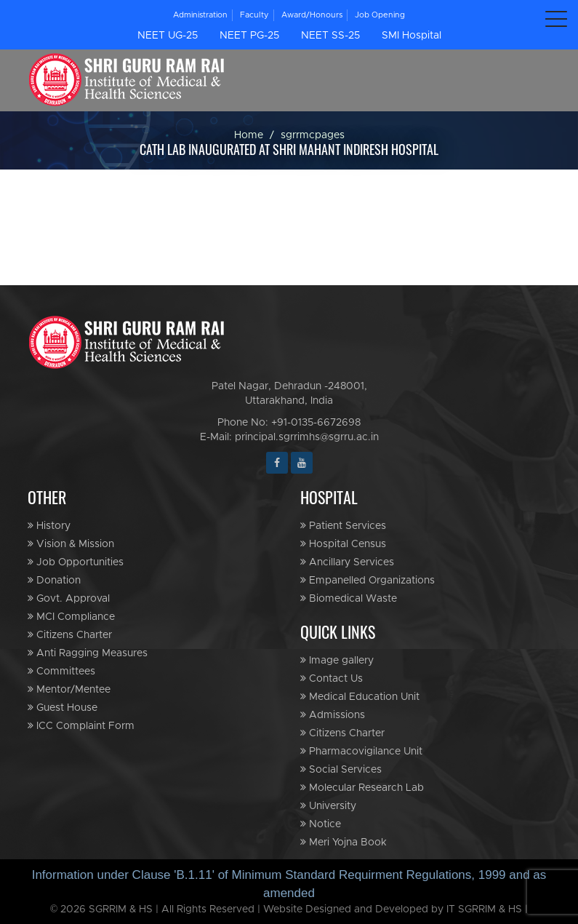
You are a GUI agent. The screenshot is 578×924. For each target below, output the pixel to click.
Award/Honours (312, 15)
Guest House (63, 708)
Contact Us (332, 678)
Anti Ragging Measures (88, 653)
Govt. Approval (69, 598)
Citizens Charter (70, 635)
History (49, 526)
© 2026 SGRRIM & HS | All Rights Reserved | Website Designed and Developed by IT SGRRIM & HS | (289, 909)
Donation (54, 580)
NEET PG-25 (249, 36)
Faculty (254, 15)
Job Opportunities (76, 562)
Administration (200, 15)
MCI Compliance (71, 617)
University (328, 806)
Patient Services (343, 526)
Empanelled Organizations (368, 580)
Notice (321, 824)
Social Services (341, 769)
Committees (61, 671)
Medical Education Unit (360, 697)
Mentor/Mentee (69, 689)
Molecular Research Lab (362, 788)
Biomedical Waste (349, 598)
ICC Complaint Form (81, 726)
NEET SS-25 (330, 36)
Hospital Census (343, 544)
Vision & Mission (71, 544)
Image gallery (337, 660)
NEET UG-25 (168, 36)
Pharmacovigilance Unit (361, 751)
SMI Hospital (412, 36)
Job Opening (380, 15)
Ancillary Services (347, 562)
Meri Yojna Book (344, 842)
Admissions (333, 715)
